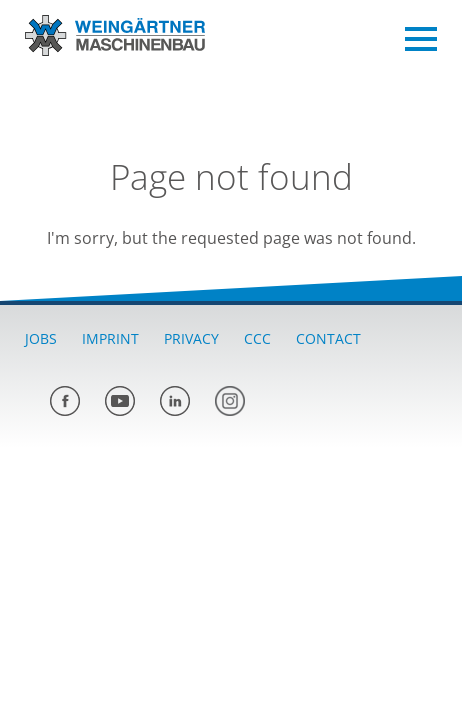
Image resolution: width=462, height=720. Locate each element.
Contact (328, 338)
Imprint (110, 338)
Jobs (41, 338)
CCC (257, 338)
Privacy (191, 338)
